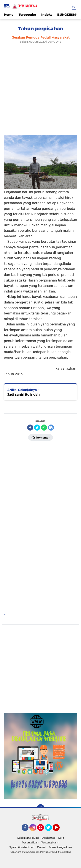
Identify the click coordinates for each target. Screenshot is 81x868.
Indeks (47, 15)
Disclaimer (48, 838)
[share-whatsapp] (44, 428)
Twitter (50, 829)
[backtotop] (41, 808)
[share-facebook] (30, 428)
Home (9, 15)
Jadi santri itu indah (23, 394)
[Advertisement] (40, 88)
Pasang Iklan (30, 842)
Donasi (41, 847)
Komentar (40, 437)
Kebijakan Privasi (28, 838)
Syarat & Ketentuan (22, 847)
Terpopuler (27, 15)
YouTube (59, 829)
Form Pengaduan (60, 847)
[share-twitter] (37, 428)
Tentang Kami (50, 842)
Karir (61, 838)
